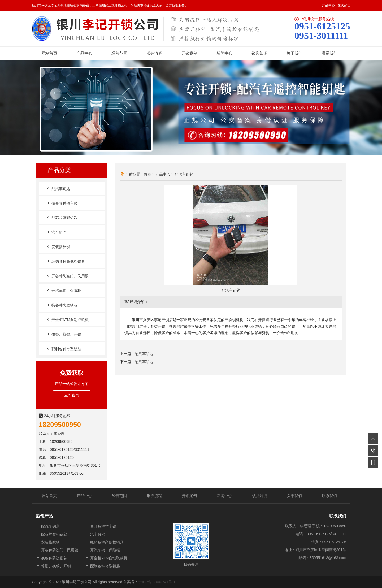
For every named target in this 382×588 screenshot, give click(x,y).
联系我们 (329, 496)
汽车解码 (56, 232)
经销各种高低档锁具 (66, 261)
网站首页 (49, 496)
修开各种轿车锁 (62, 203)
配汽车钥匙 (58, 189)
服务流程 (154, 496)
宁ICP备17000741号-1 (157, 582)
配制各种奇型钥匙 (64, 349)
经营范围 (119, 496)
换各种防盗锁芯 (62, 305)
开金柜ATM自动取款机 (67, 320)
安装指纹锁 (58, 247)
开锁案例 (189, 496)
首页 (147, 174)
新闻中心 (224, 496)
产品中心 (328, 5)
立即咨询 (72, 395)
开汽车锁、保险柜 (64, 290)
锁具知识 (259, 496)
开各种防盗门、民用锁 (67, 276)
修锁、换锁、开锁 (64, 334)
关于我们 (294, 496)
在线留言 (344, 5)
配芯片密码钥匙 (62, 217)
